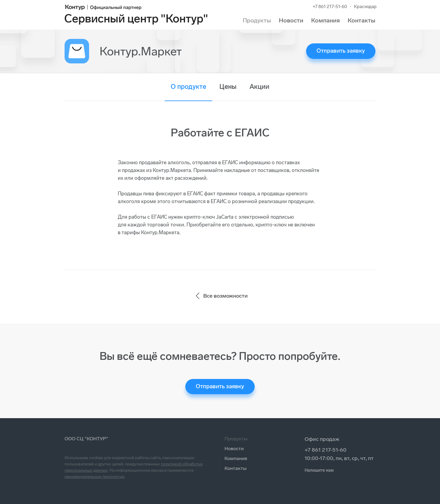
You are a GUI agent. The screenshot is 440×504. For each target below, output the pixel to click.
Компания (326, 20)
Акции (259, 87)
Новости (291, 20)
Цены (228, 87)
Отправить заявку (341, 51)
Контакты (362, 20)
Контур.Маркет (141, 51)
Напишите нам (319, 470)
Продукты (257, 20)
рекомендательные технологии (94, 477)
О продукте (188, 87)
